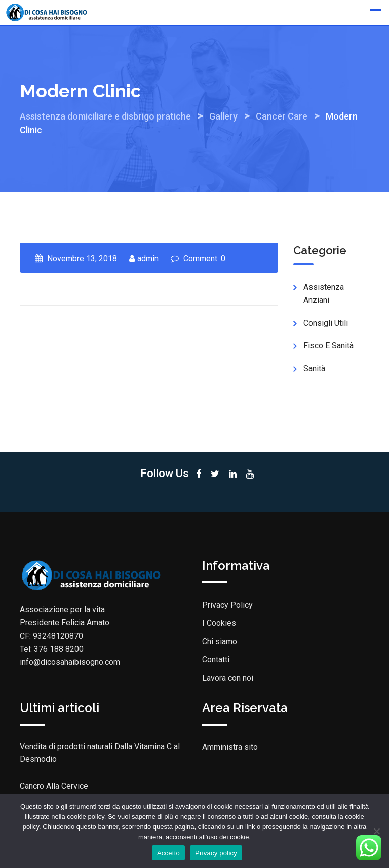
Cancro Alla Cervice (54, 786)
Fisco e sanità (328, 346)
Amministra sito (230, 747)
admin (148, 259)
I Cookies (219, 623)
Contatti (216, 660)
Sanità (314, 368)
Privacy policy (216, 853)
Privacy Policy (227, 605)
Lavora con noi (228, 678)
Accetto (168, 853)
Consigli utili (326, 323)
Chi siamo (220, 641)
